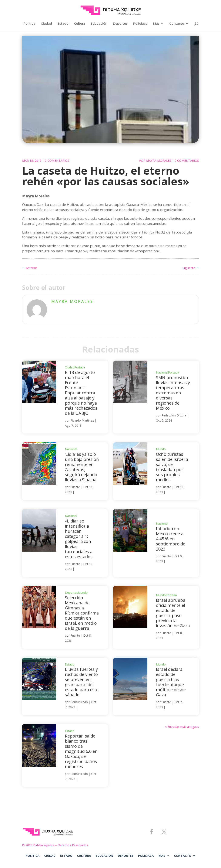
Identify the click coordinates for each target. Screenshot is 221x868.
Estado (63, 24)
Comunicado (79, 702)
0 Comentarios (57, 161)
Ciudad (46, 24)
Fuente (75, 487)
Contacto (177, 24)
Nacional (162, 372)
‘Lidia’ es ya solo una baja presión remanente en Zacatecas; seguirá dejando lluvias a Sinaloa (82, 467)
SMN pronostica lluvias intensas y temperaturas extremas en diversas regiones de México (173, 393)
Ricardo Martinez (82, 420)
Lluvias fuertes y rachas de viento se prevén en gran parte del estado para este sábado (82, 682)
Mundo (161, 449)
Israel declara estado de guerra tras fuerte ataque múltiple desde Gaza (171, 682)
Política (29, 24)
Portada (80, 367)
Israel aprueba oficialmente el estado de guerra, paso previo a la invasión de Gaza (173, 613)
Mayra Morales (159, 161)
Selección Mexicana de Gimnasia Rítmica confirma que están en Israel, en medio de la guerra (82, 613)
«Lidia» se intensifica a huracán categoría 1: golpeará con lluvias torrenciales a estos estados (79, 539)
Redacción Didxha (174, 415)
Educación (99, 24)
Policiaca (140, 24)
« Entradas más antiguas (182, 727)
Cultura (80, 24)
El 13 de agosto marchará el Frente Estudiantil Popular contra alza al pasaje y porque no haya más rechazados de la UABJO (81, 393)
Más (156, 24)
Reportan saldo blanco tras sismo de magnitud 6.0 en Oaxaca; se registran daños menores (81, 751)
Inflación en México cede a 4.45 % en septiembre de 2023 (171, 539)
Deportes (120, 24)
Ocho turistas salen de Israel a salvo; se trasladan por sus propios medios (172, 467)
